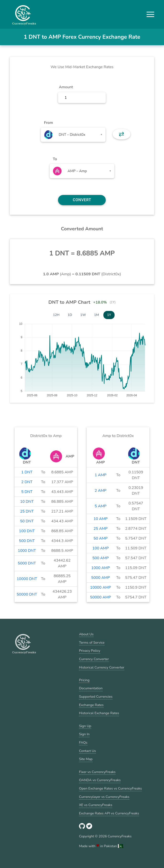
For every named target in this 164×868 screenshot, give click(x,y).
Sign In (84, 734)
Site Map (86, 759)
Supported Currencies (96, 697)
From (48, 123)
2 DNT (27, 482)
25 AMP (101, 529)
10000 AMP (101, 587)
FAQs (83, 742)
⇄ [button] (121, 134)
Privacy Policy (90, 651)
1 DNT (27, 472)
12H (56, 315)
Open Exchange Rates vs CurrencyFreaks (110, 788)
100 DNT (27, 531)
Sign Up (85, 726)
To (55, 159)
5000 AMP (101, 578)
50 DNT (27, 521)
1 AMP (100, 475)
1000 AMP (101, 568)
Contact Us (87, 751)
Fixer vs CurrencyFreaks (97, 772)
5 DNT (27, 492)
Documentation (91, 688)
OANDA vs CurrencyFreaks (100, 780)
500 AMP (101, 558)
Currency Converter (94, 659)
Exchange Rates (91, 705)
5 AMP (100, 506)
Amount (66, 87)
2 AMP (100, 491)
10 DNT (27, 502)
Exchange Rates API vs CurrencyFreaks (109, 813)
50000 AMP (101, 597)
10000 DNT (27, 579)
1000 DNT (27, 551)
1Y (109, 315)
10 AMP (101, 519)
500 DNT (27, 541)
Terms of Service (92, 642)
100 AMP (101, 548)
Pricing (84, 680)
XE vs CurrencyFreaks (96, 805)
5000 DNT (27, 563)
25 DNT (27, 511)
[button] (150, 14)
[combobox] (73, 135)
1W (83, 315)
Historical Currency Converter (102, 667)
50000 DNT (27, 594)
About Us (86, 634)
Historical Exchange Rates (99, 713)
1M (96, 315)
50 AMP (101, 538)
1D (70, 315)
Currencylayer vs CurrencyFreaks (104, 797)
